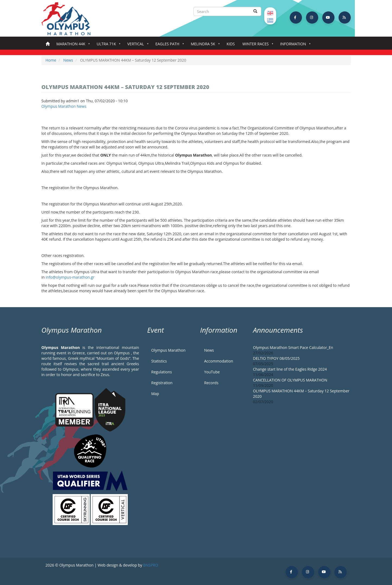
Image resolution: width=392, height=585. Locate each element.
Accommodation (219, 361)
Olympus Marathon (168, 350)
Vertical (137, 45)
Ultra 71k (107, 45)
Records (211, 383)
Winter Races (256, 45)
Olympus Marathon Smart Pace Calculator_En (293, 347)
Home (48, 44)
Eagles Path (169, 45)
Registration (162, 383)
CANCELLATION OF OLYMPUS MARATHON (290, 380)
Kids (231, 44)
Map (155, 394)
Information (294, 45)
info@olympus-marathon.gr (70, 277)
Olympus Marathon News (64, 106)
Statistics (159, 361)
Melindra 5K (204, 45)
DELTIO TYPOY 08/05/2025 (276, 358)
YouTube (212, 372)
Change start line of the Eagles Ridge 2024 (290, 369)
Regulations (162, 372)
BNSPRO (151, 565)
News (68, 60)
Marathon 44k (72, 45)
